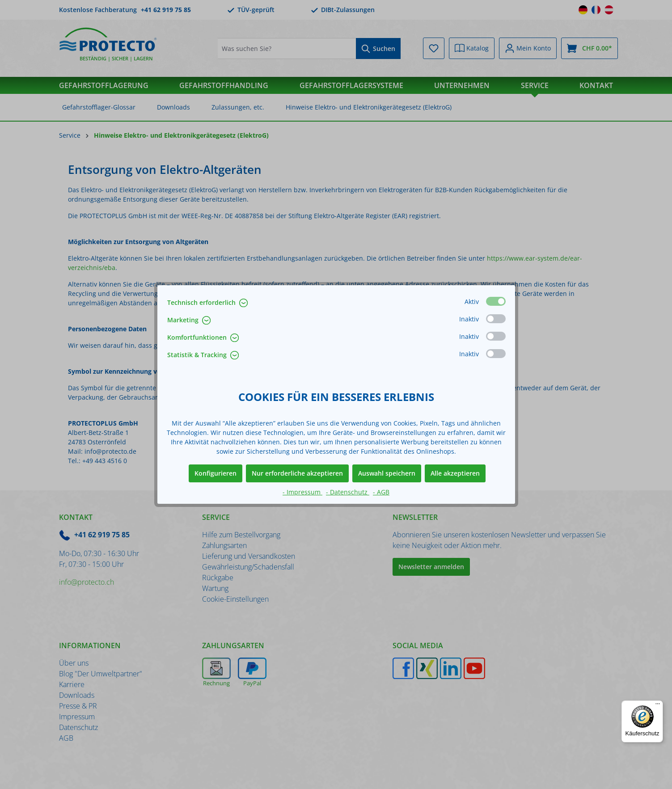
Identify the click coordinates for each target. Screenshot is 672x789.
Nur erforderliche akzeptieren (297, 473)
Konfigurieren (216, 473)
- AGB (381, 492)
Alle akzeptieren (455, 473)
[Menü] (658, 706)
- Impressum (302, 492)
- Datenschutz (348, 492)
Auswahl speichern (387, 473)
